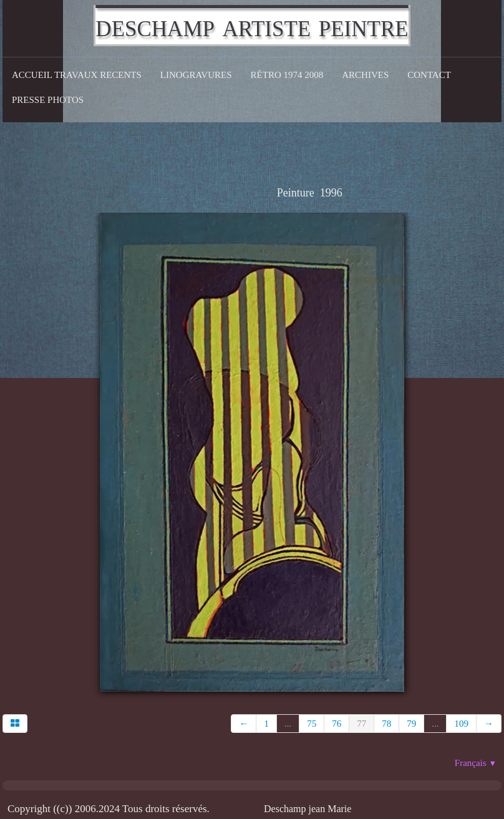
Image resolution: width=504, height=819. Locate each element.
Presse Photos (48, 100)
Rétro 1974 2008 (287, 75)
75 (312, 724)
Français (476, 763)
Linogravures (196, 75)
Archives (365, 75)
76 (337, 724)
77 (361, 724)
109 (461, 724)
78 (386, 724)
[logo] (252, 26)
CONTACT (429, 75)
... (288, 724)
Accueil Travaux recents (77, 75)
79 (411, 724)
